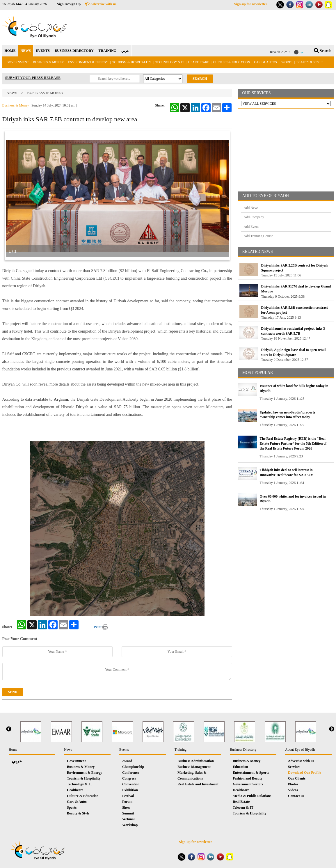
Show (126, 807)
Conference (131, 773)
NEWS (26, 51)
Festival (128, 796)
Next (332, 729)
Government (18, 62)
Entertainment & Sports (251, 773)
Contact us (296, 796)
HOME (10, 51)
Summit (128, 813)
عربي (125, 51)
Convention (131, 784)
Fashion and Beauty (248, 778)
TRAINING (107, 51)
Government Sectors (248, 784)
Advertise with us (101, 4)
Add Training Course (258, 236)
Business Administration (196, 761)
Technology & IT (170, 62)
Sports (287, 62)
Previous (9, 729)
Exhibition (130, 790)
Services (294, 767)
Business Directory (243, 750)
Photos (293, 784)
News (12, 93)
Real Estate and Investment (198, 784)
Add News (251, 208)
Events (124, 750)
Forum (127, 802)
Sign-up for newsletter (251, 4)
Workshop (130, 825)
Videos (293, 790)
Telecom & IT (243, 807)
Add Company (254, 217)
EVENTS (43, 51)
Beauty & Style (310, 62)
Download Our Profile (305, 773)
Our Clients (297, 778)
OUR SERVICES (257, 93)
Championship (133, 767)
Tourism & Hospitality (132, 62)
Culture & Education (232, 62)
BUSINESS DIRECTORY (74, 51)
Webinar (129, 819)
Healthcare (199, 62)
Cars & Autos (265, 62)
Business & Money (48, 62)
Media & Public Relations (252, 796)
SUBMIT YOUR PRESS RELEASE (33, 78)
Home (13, 750)
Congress (129, 778)
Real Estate (241, 802)
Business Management (194, 767)
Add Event (251, 227)
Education (240, 767)
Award (127, 761)
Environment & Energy (88, 62)
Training (181, 750)
